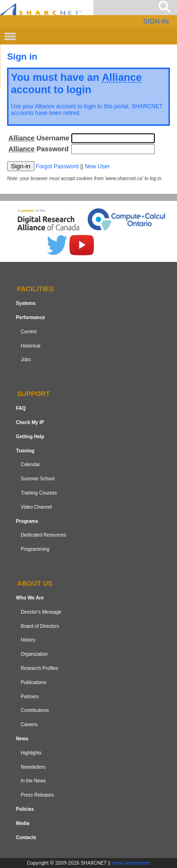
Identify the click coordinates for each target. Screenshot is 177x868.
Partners (30, 697)
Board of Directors (40, 626)
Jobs (26, 360)
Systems (26, 303)
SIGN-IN (156, 21)
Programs (27, 521)
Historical (30, 346)
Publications (34, 682)
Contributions (35, 710)
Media (23, 823)
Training (25, 451)
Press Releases (38, 795)
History (28, 640)
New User (97, 166)
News (22, 739)
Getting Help (30, 437)
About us (35, 583)
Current (29, 332)
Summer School (38, 479)
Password (38, 149)
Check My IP (30, 422)
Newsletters (33, 767)
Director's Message (41, 612)
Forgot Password (57, 166)
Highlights (31, 753)
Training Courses (39, 493)
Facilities (35, 289)
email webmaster (131, 863)
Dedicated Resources (43, 535)
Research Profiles (40, 668)
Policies (25, 809)
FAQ (21, 408)
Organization (34, 654)
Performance (31, 317)
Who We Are (30, 598)
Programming (35, 549)
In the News (33, 781)
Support (34, 394)
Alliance (45, 106)
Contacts (26, 838)
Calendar (30, 464)
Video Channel (36, 507)
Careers (29, 725)
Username (39, 138)
